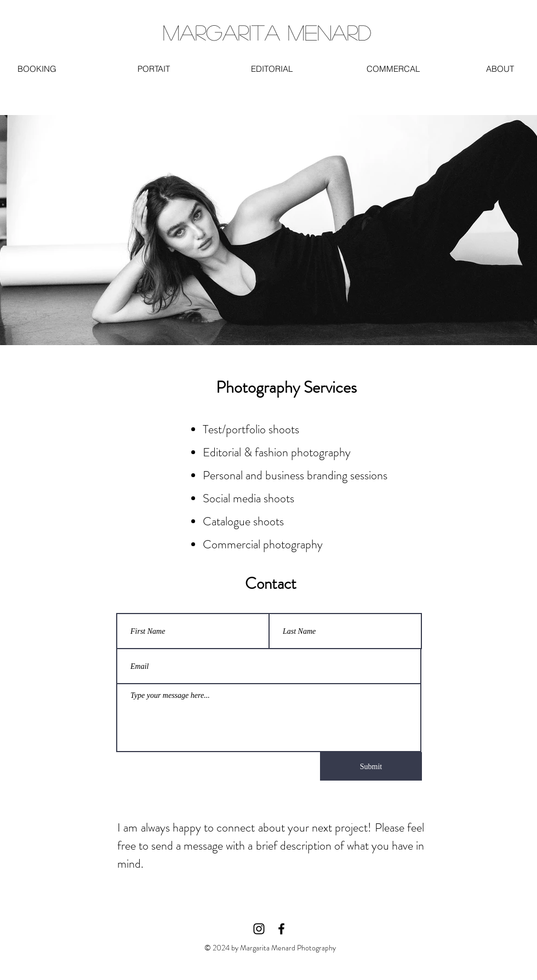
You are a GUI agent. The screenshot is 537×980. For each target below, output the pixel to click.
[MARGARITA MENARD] (267, 32)
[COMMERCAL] (393, 69)
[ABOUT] (500, 69)
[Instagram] (259, 929)
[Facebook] (281, 929)
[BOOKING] (37, 69)
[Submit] (371, 766)
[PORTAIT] (154, 69)
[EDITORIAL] (272, 69)
